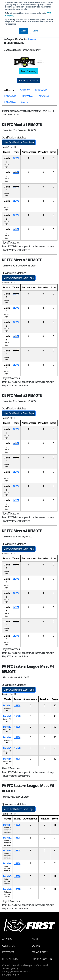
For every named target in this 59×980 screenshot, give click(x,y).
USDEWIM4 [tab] (27, 96)
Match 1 (7, 705)
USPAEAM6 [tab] (10, 102)
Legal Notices (10, 959)
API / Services (9, 939)
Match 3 (7, 727)
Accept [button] (24, 31)
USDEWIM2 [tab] (41, 90)
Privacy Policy (40, 952)
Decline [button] (35, 31)
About (35, 939)
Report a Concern (42, 959)
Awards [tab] (24, 102)
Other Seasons (28, 80)
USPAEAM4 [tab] (43, 96)
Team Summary (29, 71)
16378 (16, 158)
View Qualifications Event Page (19, 142)
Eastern (32, 39)
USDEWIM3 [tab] (10, 96)
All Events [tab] (9, 90)
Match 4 (7, 737)
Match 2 (7, 716)
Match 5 (7, 748)
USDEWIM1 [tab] (24, 90)
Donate (36, 946)
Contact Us (8, 946)
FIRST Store (8, 952)
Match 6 (7, 759)
